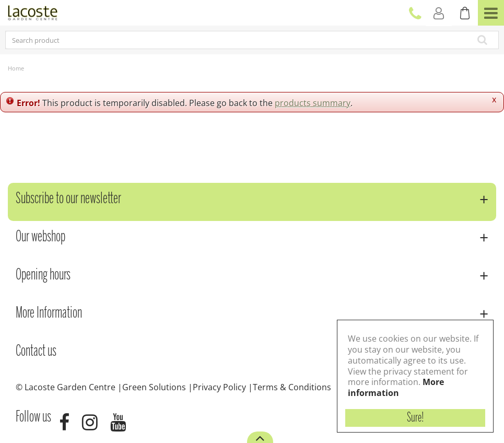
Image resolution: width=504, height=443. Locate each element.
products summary (313, 103)
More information (396, 387)
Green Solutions (154, 387)
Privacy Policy (219, 387)
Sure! (415, 418)
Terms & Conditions (292, 387)
